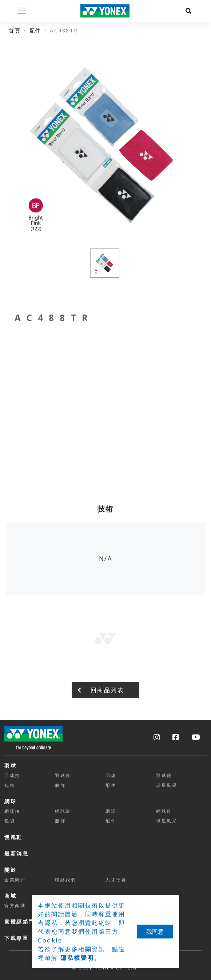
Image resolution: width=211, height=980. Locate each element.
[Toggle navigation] (22, 11)
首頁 (15, 30)
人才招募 (116, 880)
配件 (35, 30)
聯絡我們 (65, 880)
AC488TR (64, 30)
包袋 (10, 785)
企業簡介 (15, 880)
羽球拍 (12, 775)
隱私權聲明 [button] (77, 958)
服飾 (60, 785)
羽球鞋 (164, 775)
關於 (10, 870)
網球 (10, 801)
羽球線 (63, 775)
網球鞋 (164, 811)
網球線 (63, 811)
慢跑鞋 (13, 837)
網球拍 (12, 811)
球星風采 (167, 785)
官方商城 (15, 905)
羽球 (10, 766)
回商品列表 (101, 690)
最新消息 (16, 853)
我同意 (155, 932)
